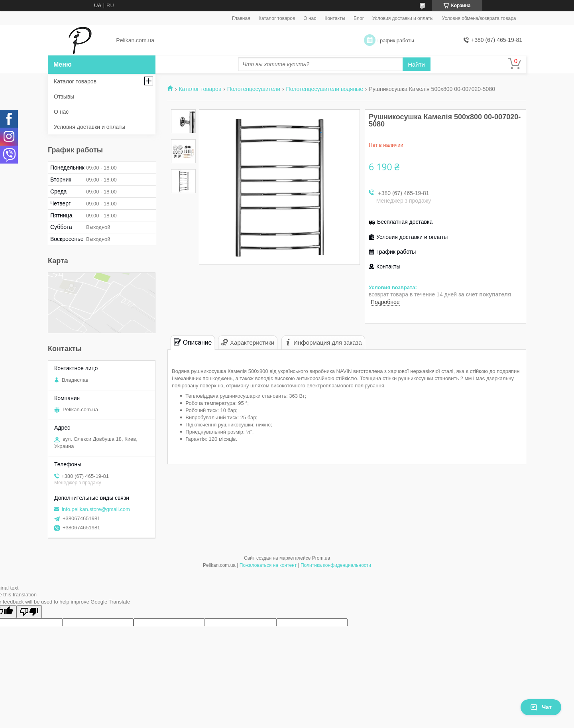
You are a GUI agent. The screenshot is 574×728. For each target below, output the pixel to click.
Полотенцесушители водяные (325, 89)
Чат (541, 707)
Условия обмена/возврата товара (479, 18)
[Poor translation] (29, 612)
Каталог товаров (277, 18)
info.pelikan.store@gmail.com (96, 509)
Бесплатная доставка (405, 222)
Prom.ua (321, 558)
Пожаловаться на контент (268, 565)
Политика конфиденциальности (336, 565)
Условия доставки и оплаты (403, 18)
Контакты (335, 18)
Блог (359, 18)
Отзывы (64, 97)
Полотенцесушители (254, 89)
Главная (241, 18)
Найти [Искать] (416, 64)
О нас (310, 18)
